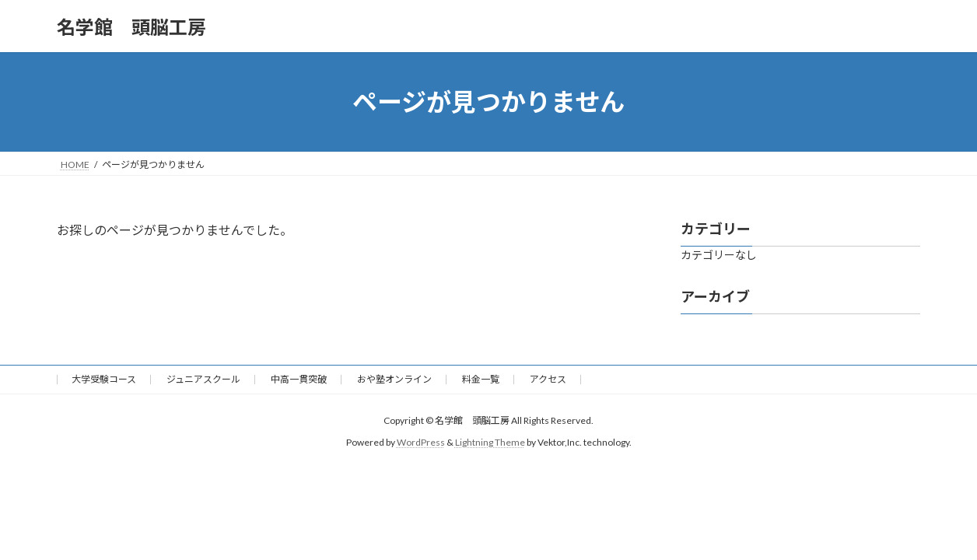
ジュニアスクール (203, 379)
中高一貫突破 (299, 379)
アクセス (548, 379)
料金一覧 (481, 379)
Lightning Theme (490, 442)
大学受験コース (104, 379)
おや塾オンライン (394, 379)
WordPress (421, 442)
